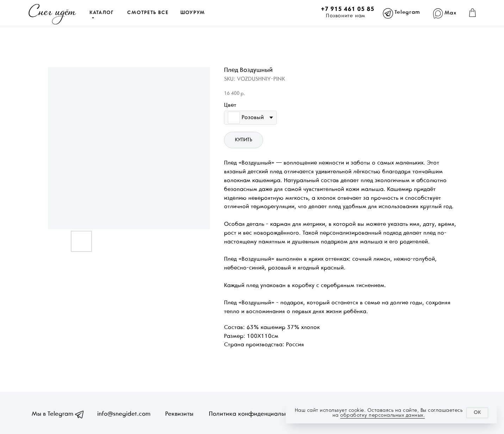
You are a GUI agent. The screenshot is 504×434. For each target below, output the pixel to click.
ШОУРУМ (193, 13)
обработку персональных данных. (382, 415)
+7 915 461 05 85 (348, 10)
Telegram (407, 12)
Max (450, 13)
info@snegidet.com (124, 414)
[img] (52, 14)
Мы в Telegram (52, 414)
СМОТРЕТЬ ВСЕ (148, 13)
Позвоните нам (346, 16)
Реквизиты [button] (179, 414)
